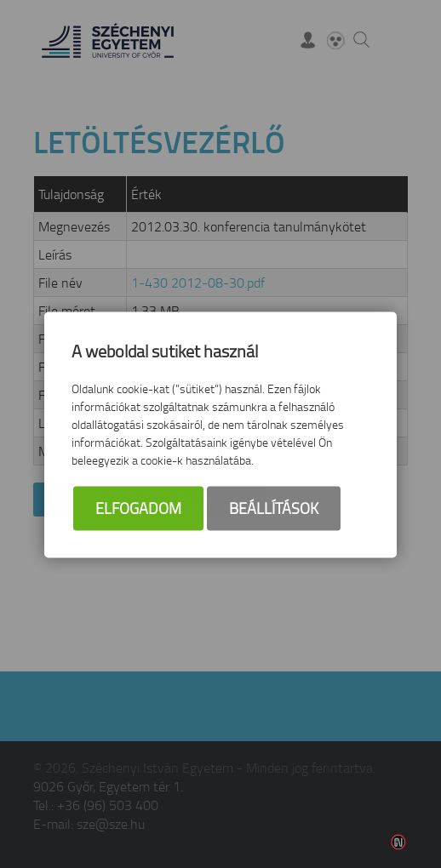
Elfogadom (138, 509)
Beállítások (274, 509)
